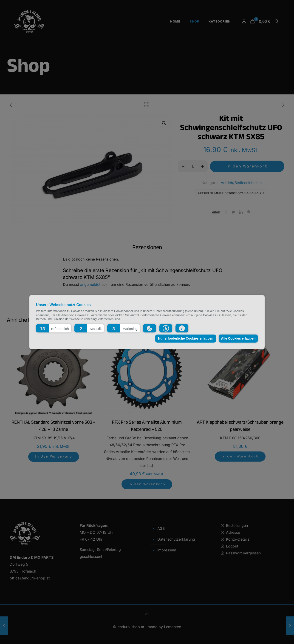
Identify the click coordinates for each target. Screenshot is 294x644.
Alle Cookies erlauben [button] (237, 338)
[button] (54, 328)
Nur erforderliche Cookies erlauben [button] (184, 338)
